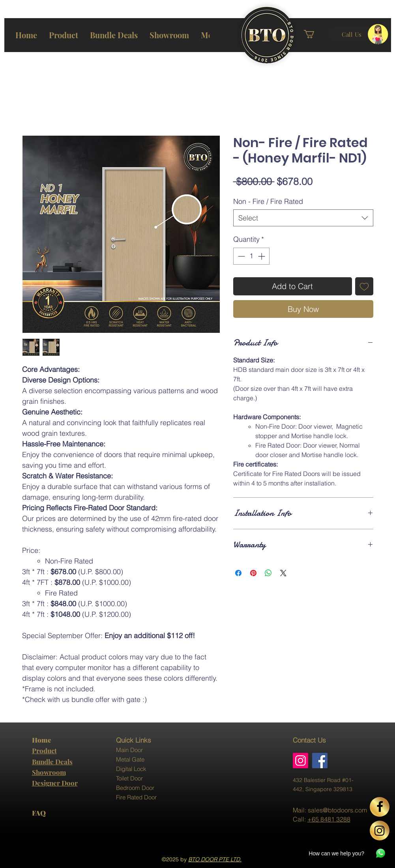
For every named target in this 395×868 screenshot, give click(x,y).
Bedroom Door (135, 788)
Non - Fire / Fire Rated (268, 201)
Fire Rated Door (136, 797)
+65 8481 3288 (329, 819)
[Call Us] (352, 34)
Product (44, 750)
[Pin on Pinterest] (253, 573)
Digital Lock (131, 769)
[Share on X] (283, 573)
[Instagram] (300, 761)
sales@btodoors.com (337, 810)
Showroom (49, 772)
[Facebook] (320, 761)
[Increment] (262, 256)
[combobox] (303, 218)
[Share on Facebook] (238, 573)
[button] (315, 34)
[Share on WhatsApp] (268, 573)
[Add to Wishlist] (364, 286)
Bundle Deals (52, 762)
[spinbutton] (251, 256)
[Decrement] (241, 256)
